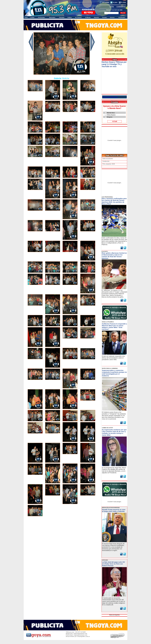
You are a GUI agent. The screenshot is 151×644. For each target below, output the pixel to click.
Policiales (62, 17)
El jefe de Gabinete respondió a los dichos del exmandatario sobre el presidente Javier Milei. (113, 358)
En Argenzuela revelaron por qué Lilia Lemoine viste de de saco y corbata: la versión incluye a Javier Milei (114, 432)
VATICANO (105, 560)
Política (70, 17)
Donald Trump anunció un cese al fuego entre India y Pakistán (114, 510)
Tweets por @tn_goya (110, 97)
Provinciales (41, 17)
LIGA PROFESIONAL (107, 197)
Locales (32, 17)
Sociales (105, 17)
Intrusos (112, 17)
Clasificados (122, 17)
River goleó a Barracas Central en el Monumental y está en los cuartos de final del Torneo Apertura (114, 256)
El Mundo (88, 17)
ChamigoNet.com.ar (84, 636)
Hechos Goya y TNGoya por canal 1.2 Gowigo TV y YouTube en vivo (114, 64)
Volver (62, 523)
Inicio (26, 17)
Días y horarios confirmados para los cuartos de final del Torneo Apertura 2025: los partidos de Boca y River (114, 201)
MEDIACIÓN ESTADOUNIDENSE (111, 508)
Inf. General (78, 17)
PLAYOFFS (105, 251)
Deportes (96, 17)
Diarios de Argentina (114, 615)
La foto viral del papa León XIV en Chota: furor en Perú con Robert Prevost (113, 564)
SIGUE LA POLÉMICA (108, 322)
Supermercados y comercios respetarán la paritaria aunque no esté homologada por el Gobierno (114, 373)
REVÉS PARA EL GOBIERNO (110, 368)
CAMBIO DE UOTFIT (107, 428)
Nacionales (52, 17)
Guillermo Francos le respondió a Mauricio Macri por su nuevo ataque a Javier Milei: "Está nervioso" (114, 326)
